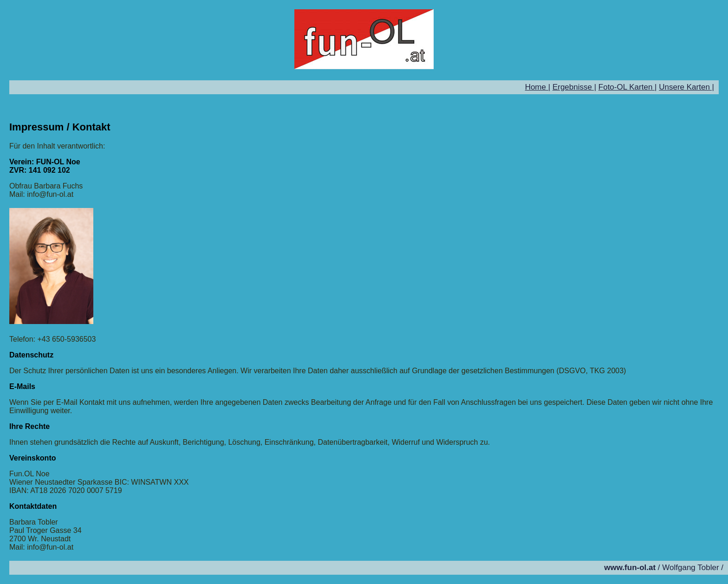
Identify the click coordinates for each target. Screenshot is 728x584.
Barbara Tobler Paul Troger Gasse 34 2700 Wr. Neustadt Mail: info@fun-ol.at (45, 535)
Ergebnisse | (574, 87)
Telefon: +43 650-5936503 (52, 339)
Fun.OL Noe (29, 474)
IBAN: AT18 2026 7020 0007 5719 (66, 490)
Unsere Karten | (686, 87)
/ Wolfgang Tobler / (664, 568)
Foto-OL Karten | (628, 87)
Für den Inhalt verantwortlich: (57, 146)
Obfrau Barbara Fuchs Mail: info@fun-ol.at (46, 190)
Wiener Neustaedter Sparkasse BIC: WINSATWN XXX (99, 482)
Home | (538, 87)
